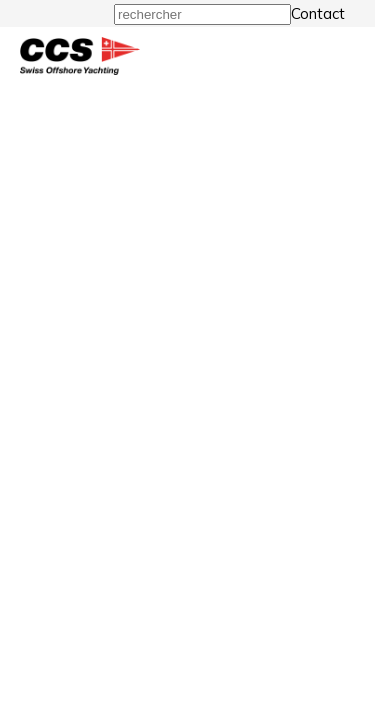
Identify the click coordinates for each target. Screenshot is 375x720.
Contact (318, 13)
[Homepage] (80, 69)
